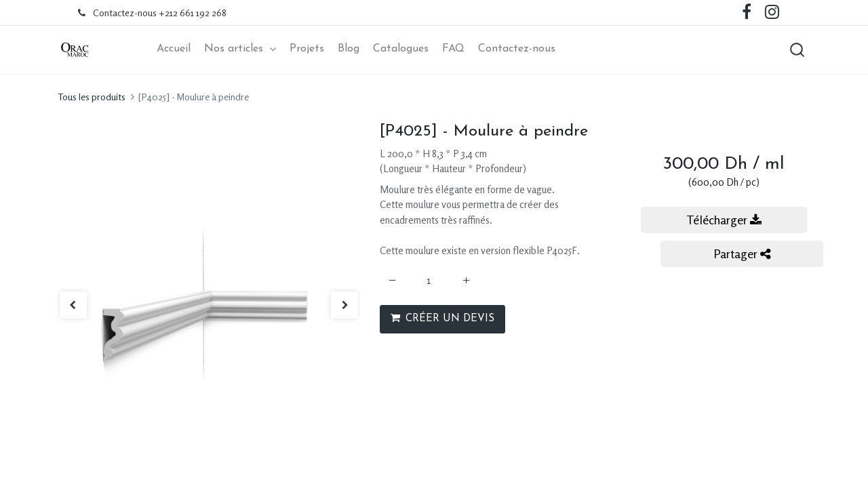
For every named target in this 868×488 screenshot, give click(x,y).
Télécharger (724, 220)
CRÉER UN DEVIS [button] (442, 318)
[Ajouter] (466, 280)
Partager (742, 253)
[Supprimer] (392, 280)
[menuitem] (174, 49)
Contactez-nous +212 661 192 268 (160, 13)
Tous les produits (92, 97)
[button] (797, 49)
